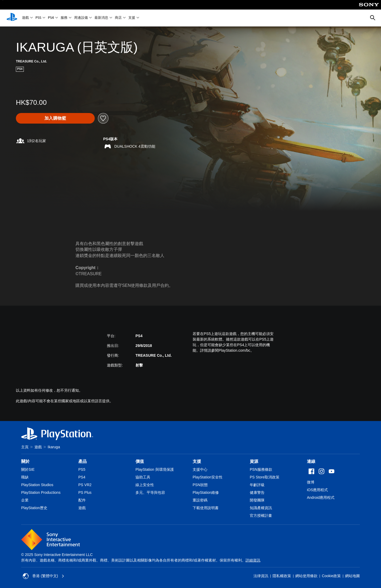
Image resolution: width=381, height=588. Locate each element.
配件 (82, 500)
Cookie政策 (331, 576)
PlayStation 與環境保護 (155, 469)
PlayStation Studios (37, 485)
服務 (64, 18)
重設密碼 (200, 500)
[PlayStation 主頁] (12, 18)
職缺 (25, 477)
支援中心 (200, 469)
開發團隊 (257, 500)
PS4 (51, 18)
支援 (132, 18)
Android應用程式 (321, 497)
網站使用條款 (306, 576)
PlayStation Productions (41, 492)
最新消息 (101, 18)
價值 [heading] (140, 461)
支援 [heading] (197, 461)
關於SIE (28, 469)
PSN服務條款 (261, 469)
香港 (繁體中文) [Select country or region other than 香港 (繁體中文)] (44, 576)
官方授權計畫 (261, 515)
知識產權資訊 (261, 508)
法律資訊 (261, 576)
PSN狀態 (200, 485)
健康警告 (257, 492)
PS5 (38, 18)
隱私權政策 (282, 576)
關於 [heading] (25, 461)
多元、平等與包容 (150, 492)
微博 (311, 482)
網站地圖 (352, 576)
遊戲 (25, 18)
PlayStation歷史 (34, 508)
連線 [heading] (311, 461)
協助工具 (143, 477)
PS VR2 (85, 485)
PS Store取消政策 (265, 477)
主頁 (25, 447)
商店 (118, 18)
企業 (25, 500)
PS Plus (85, 492)
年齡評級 (257, 485)
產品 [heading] (83, 461)
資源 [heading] (254, 461)
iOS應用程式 (317, 490)
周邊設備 (81, 18)
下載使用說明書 (206, 508)
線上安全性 (145, 485)
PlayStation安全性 (208, 477)
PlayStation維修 (206, 492)
